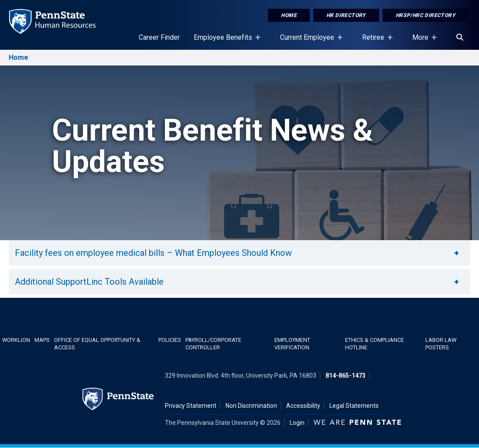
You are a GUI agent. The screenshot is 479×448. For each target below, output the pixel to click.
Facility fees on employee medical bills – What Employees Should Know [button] (237, 253)
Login (297, 423)
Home (289, 15)
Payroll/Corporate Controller (213, 344)
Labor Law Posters (441, 344)
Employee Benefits (225, 41)
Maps (42, 340)
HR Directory (346, 15)
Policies (170, 340)
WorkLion (16, 340)
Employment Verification (292, 344)
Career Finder (159, 37)
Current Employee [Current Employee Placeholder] (309, 41)
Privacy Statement (191, 406)
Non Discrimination (251, 406)
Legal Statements (354, 406)
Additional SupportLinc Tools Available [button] (237, 282)
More (422, 41)
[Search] (460, 38)
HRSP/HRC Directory (426, 15)
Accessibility (303, 406)
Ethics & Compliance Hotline (375, 344)
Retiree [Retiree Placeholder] (375, 41)
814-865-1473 (346, 376)
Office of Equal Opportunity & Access (97, 344)
